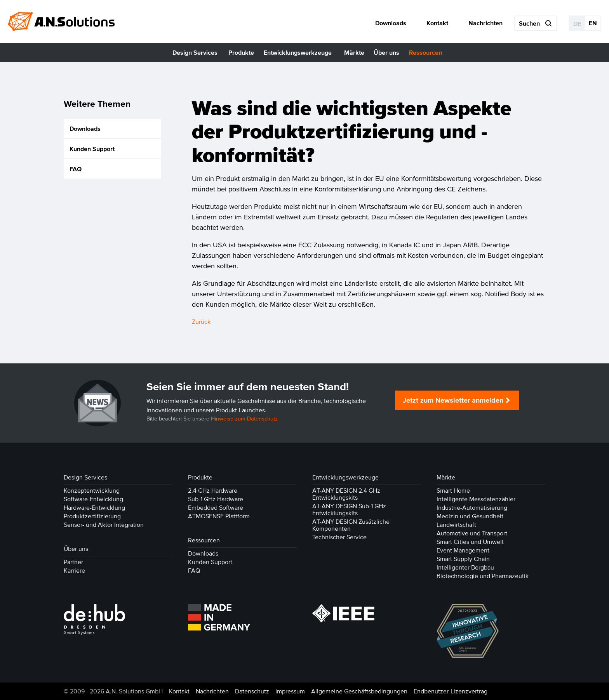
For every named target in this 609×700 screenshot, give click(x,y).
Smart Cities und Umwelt (470, 542)
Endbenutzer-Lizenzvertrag (451, 691)
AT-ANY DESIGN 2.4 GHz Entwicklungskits (346, 494)
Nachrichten (212, 691)
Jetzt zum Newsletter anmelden (453, 400)
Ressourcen (204, 540)
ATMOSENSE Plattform (219, 516)
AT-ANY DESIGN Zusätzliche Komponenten (351, 525)
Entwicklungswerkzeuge (345, 477)
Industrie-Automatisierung (472, 507)
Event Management (463, 550)
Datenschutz (252, 691)
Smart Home (453, 490)
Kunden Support (92, 149)
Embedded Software (216, 507)
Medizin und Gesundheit (470, 516)
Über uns (76, 549)
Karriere (74, 570)
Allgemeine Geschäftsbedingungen (359, 691)
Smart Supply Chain (463, 559)
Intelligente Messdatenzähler (476, 499)
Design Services (85, 477)
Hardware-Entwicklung (94, 507)
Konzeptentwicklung (92, 490)
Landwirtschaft (456, 525)
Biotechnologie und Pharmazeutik (483, 576)
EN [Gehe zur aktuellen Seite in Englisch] (593, 23)
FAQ (76, 169)
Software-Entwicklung (93, 499)
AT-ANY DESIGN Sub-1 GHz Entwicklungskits (349, 509)
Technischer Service (339, 537)
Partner (73, 562)
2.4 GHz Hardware (213, 490)
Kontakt (179, 691)
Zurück (201, 321)
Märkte (446, 477)
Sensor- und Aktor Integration (104, 525)
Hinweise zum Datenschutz (244, 419)
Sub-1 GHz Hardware (216, 499)
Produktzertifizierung (92, 516)
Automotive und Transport (472, 533)
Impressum (290, 691)
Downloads (85, 129)
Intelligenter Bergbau (465, 567)
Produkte (200, 477)
